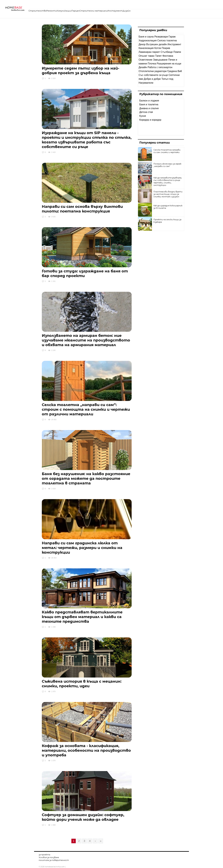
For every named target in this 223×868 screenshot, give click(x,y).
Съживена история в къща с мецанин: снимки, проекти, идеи (82, 684)
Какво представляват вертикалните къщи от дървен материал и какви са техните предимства (82, 617)
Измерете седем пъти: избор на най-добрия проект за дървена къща (81, 71)
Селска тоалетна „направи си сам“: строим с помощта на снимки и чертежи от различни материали (86, 409)
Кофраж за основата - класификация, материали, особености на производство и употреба (86, 750)
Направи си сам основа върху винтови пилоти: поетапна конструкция (82, 209)
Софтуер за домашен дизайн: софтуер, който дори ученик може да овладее (83, 817)
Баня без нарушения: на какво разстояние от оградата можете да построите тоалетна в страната (86, 478)
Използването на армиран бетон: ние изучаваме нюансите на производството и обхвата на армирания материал (86, 340)
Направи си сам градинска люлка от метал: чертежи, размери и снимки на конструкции (82, 548)
